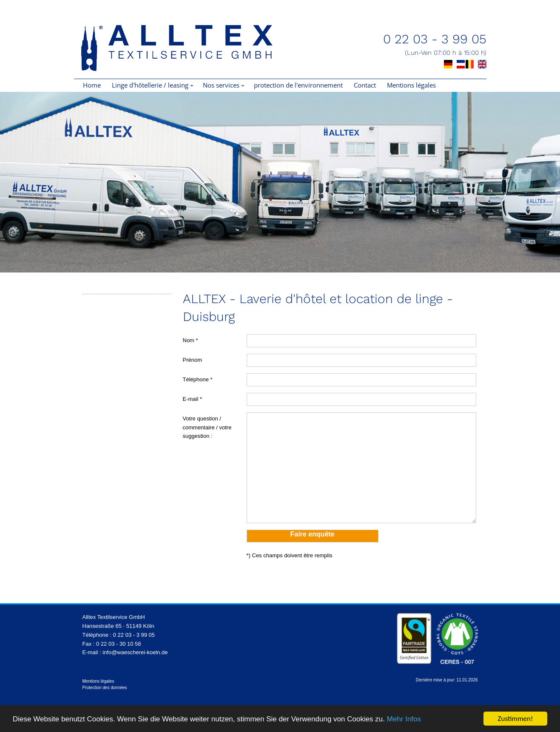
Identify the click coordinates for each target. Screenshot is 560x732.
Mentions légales (411, 85)
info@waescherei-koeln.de (135, 652)
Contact (365, 85)
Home (92, 85)
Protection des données (105, 688)
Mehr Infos (404, 719)
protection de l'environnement (298, 85)
